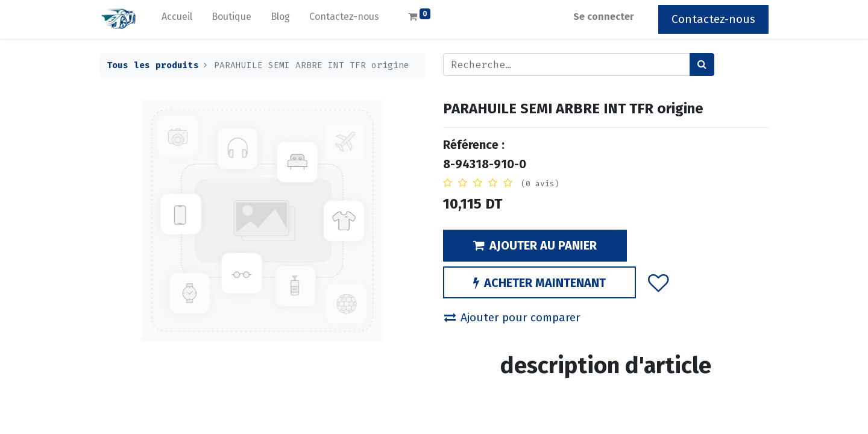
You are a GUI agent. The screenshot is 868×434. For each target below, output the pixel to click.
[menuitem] (177, 19)
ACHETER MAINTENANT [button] (539, 283)
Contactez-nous (713, 19)
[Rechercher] (702, 64)
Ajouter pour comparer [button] (512, 317)
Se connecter (604, 17)
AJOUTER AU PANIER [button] (535, 245)
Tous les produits (153, 65)
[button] (659, 282)
